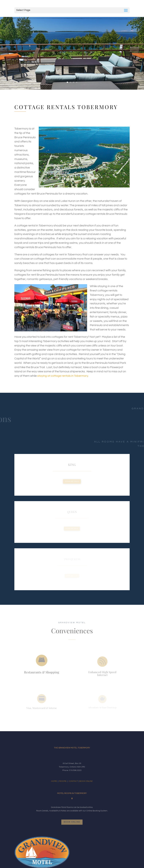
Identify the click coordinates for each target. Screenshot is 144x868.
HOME (60, 778)
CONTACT (73, 778)
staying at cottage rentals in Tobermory (62, 376)
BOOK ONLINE (82, 778)
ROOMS (66, 778)
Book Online (72, 822)
